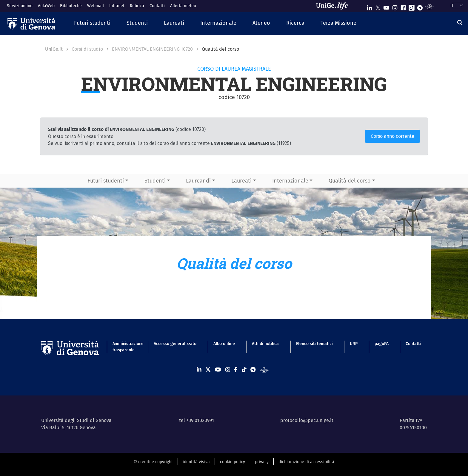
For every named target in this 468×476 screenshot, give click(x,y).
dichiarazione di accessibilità (306, 462)
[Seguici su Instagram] (395, 6)
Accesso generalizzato (175, 344)
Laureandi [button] (198, 181)
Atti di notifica (265, 344)
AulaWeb (46, 6)
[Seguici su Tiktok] (412, 6)
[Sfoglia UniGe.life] (334, 6)
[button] (92, 23)
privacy (262, 462)
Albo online (224, 344)
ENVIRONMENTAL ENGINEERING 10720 (152, 49)
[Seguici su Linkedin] (370, 6)
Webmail (96, 6)
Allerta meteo (183, 6)
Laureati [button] (241, 181)
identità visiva (196, 462)
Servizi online (20, 6)
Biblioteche (71, 6)
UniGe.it (54, 49)
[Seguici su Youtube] (386, 6)
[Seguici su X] (378, 6)
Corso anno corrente (392, 136)
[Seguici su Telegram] (420, 6)
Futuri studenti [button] (106, 181)
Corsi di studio (87, 49)
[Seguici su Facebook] (403, 6)
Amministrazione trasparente (125, 347)
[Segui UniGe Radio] (430, 6)
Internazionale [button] (290, 181)
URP (354, 344)
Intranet (117, 6)
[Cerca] (460, 23)
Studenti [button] (155, 181)
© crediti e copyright (153, 462)
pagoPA (382, 344)
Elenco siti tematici (314, 344)
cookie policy (233, 462)
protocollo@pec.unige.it (307, 420)
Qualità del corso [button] (350, 181)
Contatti (157, 6)
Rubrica (137, 6)
